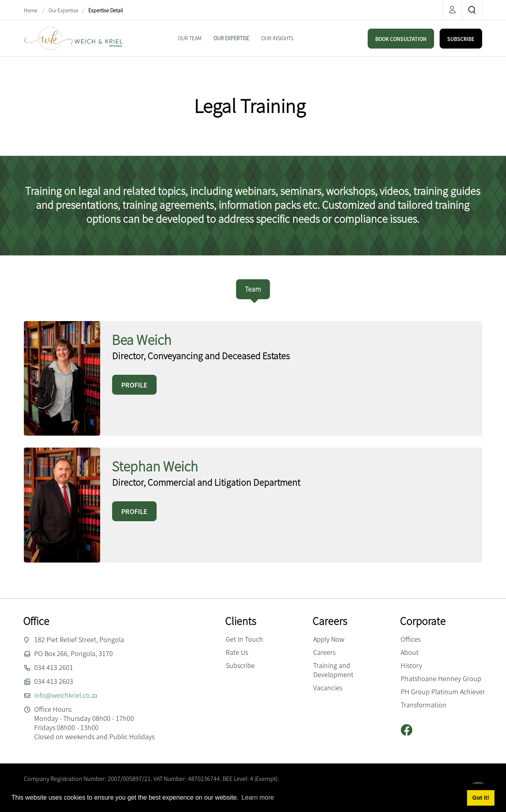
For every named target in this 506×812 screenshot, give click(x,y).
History (411, 665)
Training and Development (333, 670)
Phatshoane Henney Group (441, 679)
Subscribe (240, 665)
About (410, 652)
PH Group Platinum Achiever (443, 692)
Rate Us (237, 652)
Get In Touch (244, 639)
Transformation (424, 705)
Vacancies (328, 688)
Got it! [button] (481, 798)
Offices (411, 639)
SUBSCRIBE (461, 39)
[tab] (253, 289)
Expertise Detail (106, 10)
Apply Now (329, 639)
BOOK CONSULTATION (401, 39)
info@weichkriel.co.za (66, 695)
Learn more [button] (258, 797)
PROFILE (134, 385)
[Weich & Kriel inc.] (74, 38)
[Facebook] (410, 730)
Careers (324, 652)
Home (31, 10)
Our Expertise (63, 10)
